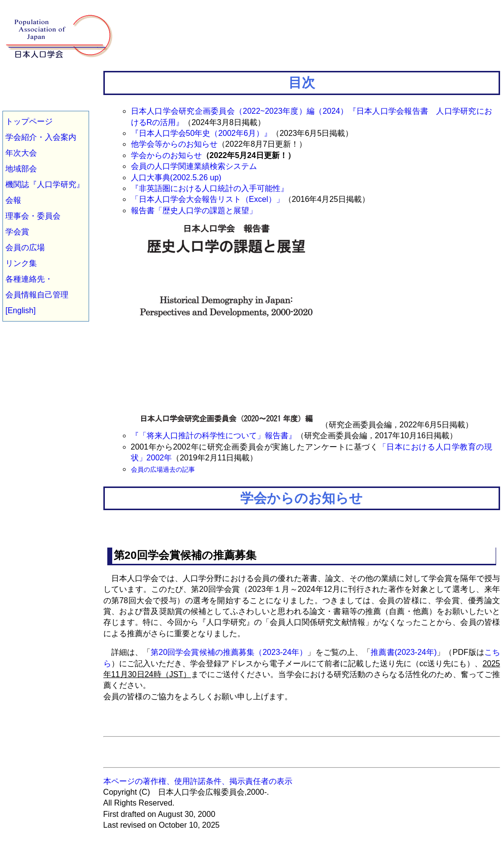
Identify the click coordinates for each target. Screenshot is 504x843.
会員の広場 (25, 247)
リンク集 (21, 263)
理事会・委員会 (33, 216)
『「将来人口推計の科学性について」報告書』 (214, 436)
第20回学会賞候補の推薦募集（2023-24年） (229, 652)
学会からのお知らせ (166, 155)
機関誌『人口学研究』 (45, 184)
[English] (20, 310)
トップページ (29, 121)
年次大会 (21, 153)
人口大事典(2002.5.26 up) (176, 178)
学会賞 (17, 232)
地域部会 (21, 169)
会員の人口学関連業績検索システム (194, 166)
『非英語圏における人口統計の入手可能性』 (210, 188)
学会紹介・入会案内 (41, 137)
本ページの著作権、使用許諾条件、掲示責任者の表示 (198, 781)
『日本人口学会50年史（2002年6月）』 (201, 133)
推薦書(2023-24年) (404, 652)
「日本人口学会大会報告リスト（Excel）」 (207, 199)
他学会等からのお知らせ (174, 144)
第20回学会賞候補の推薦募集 (185, 555)
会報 (13, 200)
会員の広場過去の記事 (163, 470)
